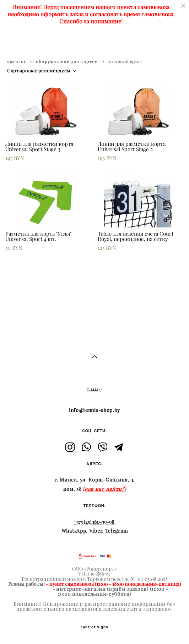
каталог (17, 62)
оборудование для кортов (67, 62)
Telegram (117, 531)
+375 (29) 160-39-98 (94, 522)
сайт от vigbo (94, 627)
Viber (96, 531)
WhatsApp (74, 531)
